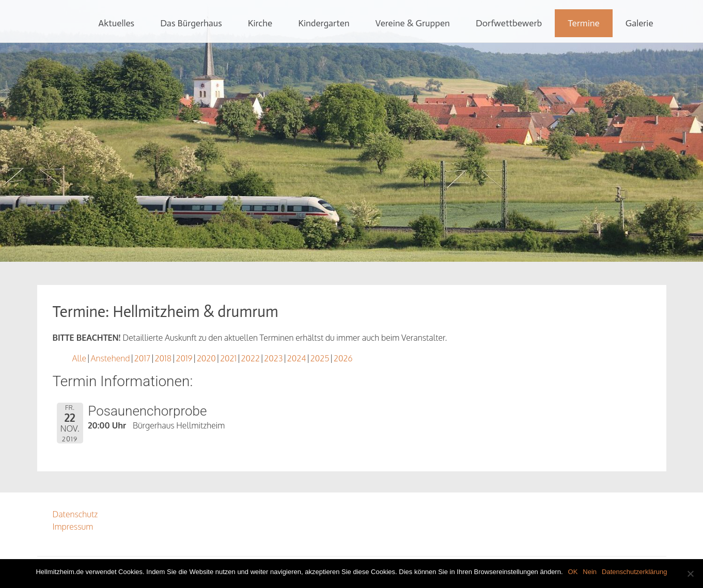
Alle (80, 358)
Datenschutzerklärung (634, 572)
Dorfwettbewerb (509, 23)
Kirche (260, 23)
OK (573, 572)
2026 (343, 358)
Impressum (73, 527)
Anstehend (110, 358)
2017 (142, 358)
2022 (251, 358)
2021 (228, 358)
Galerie (639, 23)
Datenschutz (75, 514)
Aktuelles (116, 23)
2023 (273, 358)
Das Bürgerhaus (191, 23)
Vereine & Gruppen (413, 23)
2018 (163, 358)
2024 (297, 358)
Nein (590, 572)
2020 (206, 358)
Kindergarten (324, 23)
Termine (584, 23)
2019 (184, 358)
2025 (320, 358)
